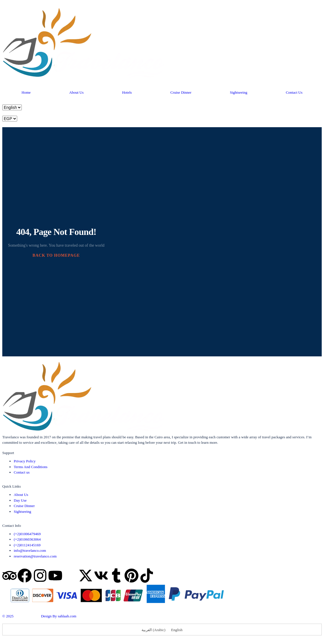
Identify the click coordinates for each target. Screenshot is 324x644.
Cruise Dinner (181, 92)
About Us (76, 92)
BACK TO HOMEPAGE (56, 255)
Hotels (127, 92)
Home (26, 92)
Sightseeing (238, 92)
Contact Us (294, 92)
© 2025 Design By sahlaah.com (39, 616)
